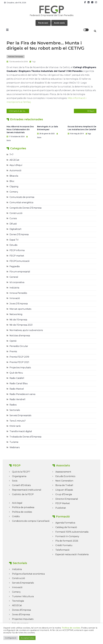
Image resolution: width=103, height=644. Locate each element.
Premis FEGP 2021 (19, 362)
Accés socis (59, 23)
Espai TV (14, 240)
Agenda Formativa (65, 523)
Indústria (14, 288)
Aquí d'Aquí (16, 165)
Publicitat (61, 508)
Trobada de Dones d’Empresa (25, 437)
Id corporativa (17, 282)
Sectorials (15, 410)
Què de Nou (16, 373)
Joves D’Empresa (19, 304)
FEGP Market (63, 503)
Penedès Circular (19, 346)
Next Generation (64, 481)
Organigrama (19, 476)
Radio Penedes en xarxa (22, 394)
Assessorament (63, 472)
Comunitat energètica (21, 202)
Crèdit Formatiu (64, 545)
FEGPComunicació (20, 261)
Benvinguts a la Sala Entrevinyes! (48, 128)
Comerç (14, 192)
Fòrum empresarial (20, 272)
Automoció (15, 170)
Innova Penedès (18, 293)
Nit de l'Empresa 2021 (21, 325)
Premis (13, 351)
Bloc (12, 181)
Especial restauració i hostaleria (72, 554)
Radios (13, 405)
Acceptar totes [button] (27, 638)
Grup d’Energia (64, 494)
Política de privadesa (23, 507)
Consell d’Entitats (21, 485)
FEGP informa (17, 250)
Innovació (15, 298)
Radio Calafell (17, 378)
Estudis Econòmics (65, 476)
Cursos (13, 218)
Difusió (13, 224)
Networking (16, 314)
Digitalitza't (15, 229)
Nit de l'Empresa (18, 320)
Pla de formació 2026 (67, 541)
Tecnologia (18, 601)
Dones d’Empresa (21, 610)
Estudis (13, 245)
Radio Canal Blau (19, 383)
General (14, 277)
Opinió (13, 341)
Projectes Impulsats (20, 368)
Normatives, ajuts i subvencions (26, 330)
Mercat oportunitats (20, 309)
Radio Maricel (17, 389)
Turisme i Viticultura (23, 596)
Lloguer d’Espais (64, 490)
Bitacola (14, 176)
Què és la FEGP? (21, 472)
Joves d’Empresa (21, 615)
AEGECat (14, 160)
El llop (90, 111)
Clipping (14, 187)
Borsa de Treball (64, 485)
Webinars (15, 447)
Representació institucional (27, 490)
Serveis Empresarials (20, 415)
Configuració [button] (11, 638)
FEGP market (17, 256)
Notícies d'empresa (16, 57)
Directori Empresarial (67, 499)
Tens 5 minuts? (18, 421)
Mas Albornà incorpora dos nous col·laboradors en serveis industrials (20, 129)
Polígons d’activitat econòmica (28, 574)
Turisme (14, 442)
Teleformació (62, 550)
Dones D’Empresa (19, 234)
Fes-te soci (43, 23)
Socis (9, 140)
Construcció (16, 213)
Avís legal (17, 503)
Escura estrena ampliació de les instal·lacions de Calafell (82, 128)
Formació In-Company (67, 536)
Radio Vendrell (17, 399)
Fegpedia (15, 266)
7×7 (11, 155)
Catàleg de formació (66, 527)
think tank (15, 426)
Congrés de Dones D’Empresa (25, 208)
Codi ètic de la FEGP (23, 494)
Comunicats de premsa (22, 197)
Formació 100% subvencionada (72, 532)
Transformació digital (21, 431)
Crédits (16, 516)
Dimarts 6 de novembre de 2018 (20, 111)
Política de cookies (22, 512)
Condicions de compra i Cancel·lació (31, 521)
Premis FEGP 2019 (19, 357)
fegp (34, 62)
